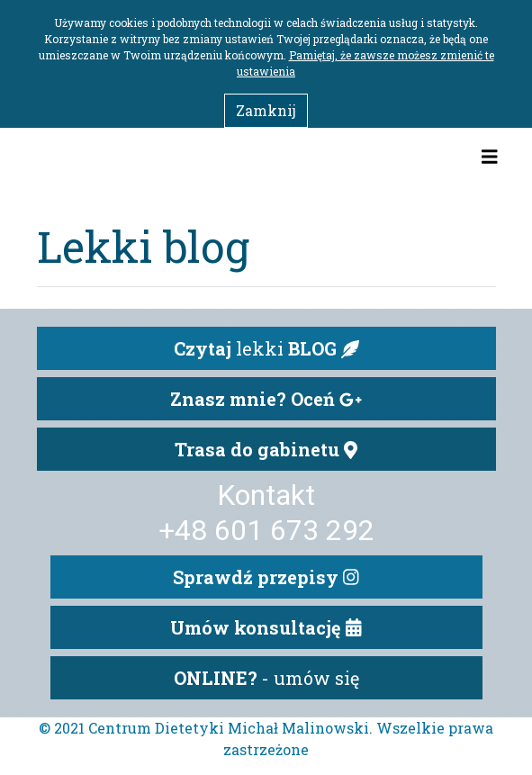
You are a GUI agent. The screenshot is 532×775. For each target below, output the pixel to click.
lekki (266, 348)
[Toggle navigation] (490, 156)
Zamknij (266, 110)
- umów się (266, 678)
